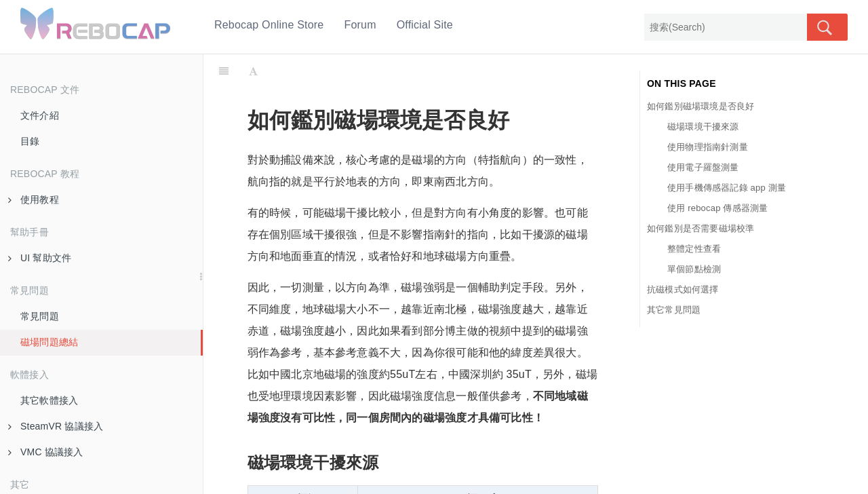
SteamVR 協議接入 (56, 426)
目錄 (30, 141)
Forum (360, 25)
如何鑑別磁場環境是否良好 (701, 106)
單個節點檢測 (694, 269)
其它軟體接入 (49, 400)
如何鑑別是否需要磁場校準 (701, 228)
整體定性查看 (694, 249)
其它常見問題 (674, 310)
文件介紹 (40, 115)
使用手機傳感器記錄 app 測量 (727, 188)
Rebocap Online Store (269, 25)
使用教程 (34, 199)
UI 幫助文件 (40, 258)
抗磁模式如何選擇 (683, 289)
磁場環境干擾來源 (703, 127)
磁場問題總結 (49, 342)
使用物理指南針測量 (708, 147)
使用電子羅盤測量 (703, 167)
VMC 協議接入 (46, 452)
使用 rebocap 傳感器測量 (717, 208)
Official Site (425, 25)
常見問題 (40, 316)
